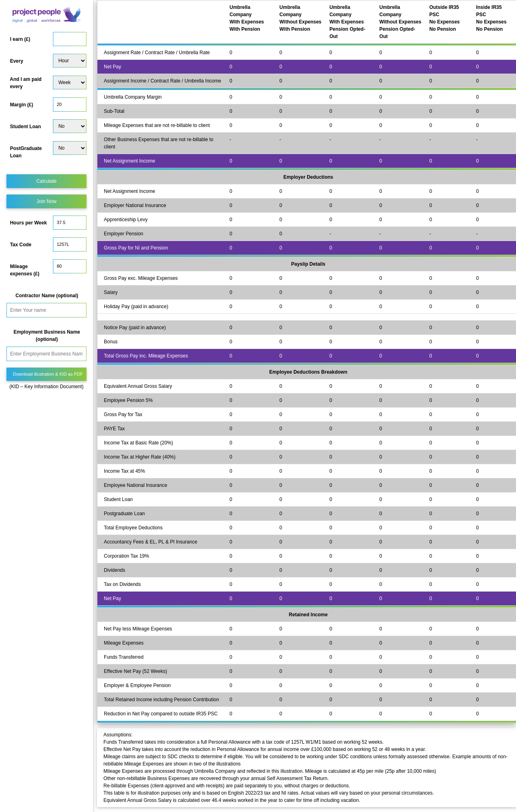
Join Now (46, 201)
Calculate (46, 181)
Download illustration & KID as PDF (48, 374)
